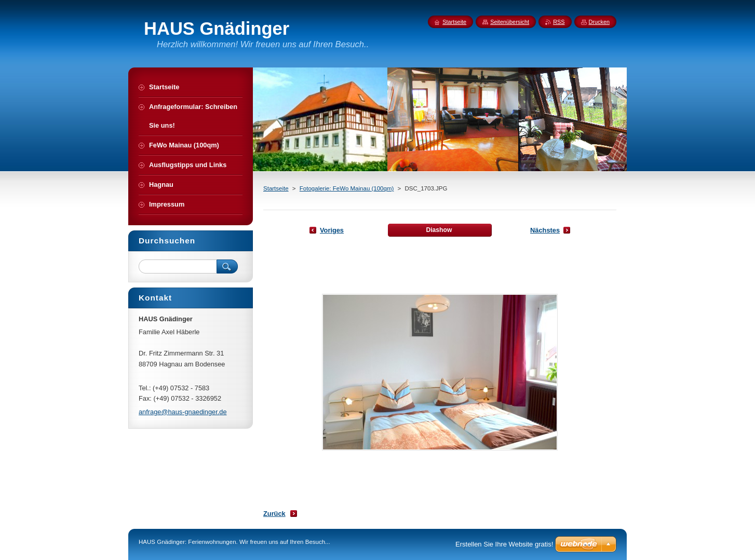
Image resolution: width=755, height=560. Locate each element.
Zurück (274, 514)
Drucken (599, 22)
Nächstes (545, 230)
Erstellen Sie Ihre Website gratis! (504, 544)
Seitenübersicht (510, 22)
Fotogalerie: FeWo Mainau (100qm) (347, 188)
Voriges (332, 230)
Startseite (276, 188)
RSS (559, 22)
